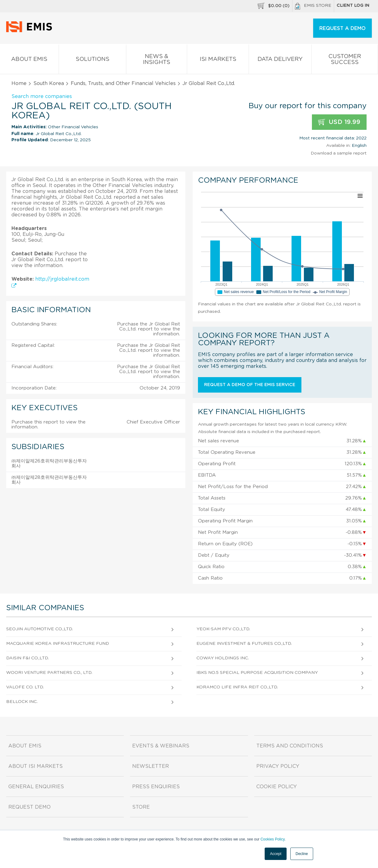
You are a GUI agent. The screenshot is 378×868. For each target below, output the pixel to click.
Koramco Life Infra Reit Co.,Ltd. (237, 687)
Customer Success (345, 61)
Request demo (29, 807)
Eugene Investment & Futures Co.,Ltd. (244, 644)
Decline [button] (302, 854)
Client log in (353, 6)
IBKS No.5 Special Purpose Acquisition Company (257, 673)
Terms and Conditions (290, 746)
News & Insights (157, 61)
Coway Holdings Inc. (223, 658)
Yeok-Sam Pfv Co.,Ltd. (223, 629)
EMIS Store (313, 6)
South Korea (49, 83)
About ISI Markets (36, 766)
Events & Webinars (161, 746)
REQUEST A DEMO (342, 28)
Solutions (92, 60)
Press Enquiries (156, 787)
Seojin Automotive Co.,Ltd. (40, 629)
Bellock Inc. (22, 702)
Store (141, 807)
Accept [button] (276, 854)
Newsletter (151, 766)
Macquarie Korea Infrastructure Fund (58, 644)
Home (19, 83)
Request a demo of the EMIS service (250, 385)
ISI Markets (218, 60)
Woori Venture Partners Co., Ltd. (49, 673)
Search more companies (42, 96)
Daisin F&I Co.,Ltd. (27, 658)
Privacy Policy (278, 766)
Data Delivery (280, 60)
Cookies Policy (272, 839)
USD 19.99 (339, 122)
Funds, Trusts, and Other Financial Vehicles (123, 83)
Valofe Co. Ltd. (25, 687)
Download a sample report (339, 153)
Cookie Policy (277, 787)
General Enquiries (36, 787)
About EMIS (29, 60)
